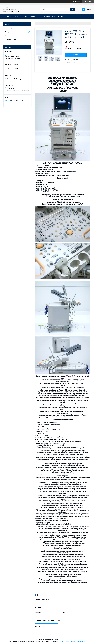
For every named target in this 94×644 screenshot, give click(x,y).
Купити (76, 55)
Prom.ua (56, 640)
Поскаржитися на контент (63, 641)
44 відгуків (78, 1)
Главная (8, 16)
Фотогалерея (10, 28)
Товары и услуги (29, 16)
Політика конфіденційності (78, 641)
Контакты (62, 16)
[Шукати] (72, 10)
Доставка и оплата (48, 16)
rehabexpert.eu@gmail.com (15, 100)
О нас (17, 16)
